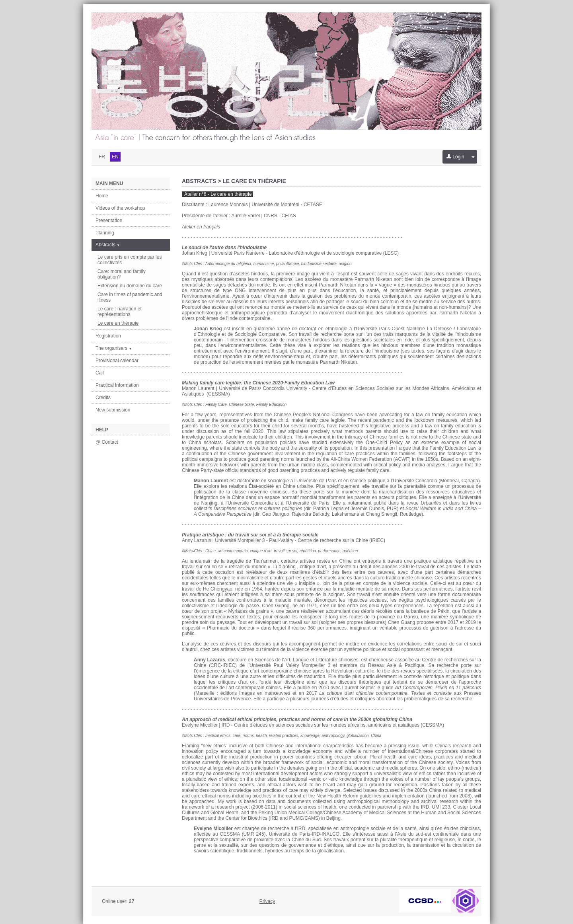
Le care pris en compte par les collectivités (130, 260)
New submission (113, 410)
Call (100, 373)
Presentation (109, 220)
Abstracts (108, 245)
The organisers (114, 348)
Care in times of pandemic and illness (130, 297)
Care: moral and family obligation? (122, 274)
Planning (105, 233)
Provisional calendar (117, 361)
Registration (108, 336)
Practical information (117, 385)
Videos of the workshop (120, 208)
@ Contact (107, 442)
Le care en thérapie (118, 323)
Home (102, 196)
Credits (103, 398)
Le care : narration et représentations (120, 312)
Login (455, 157)
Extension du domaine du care (130, 286)
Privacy (267, 901)
